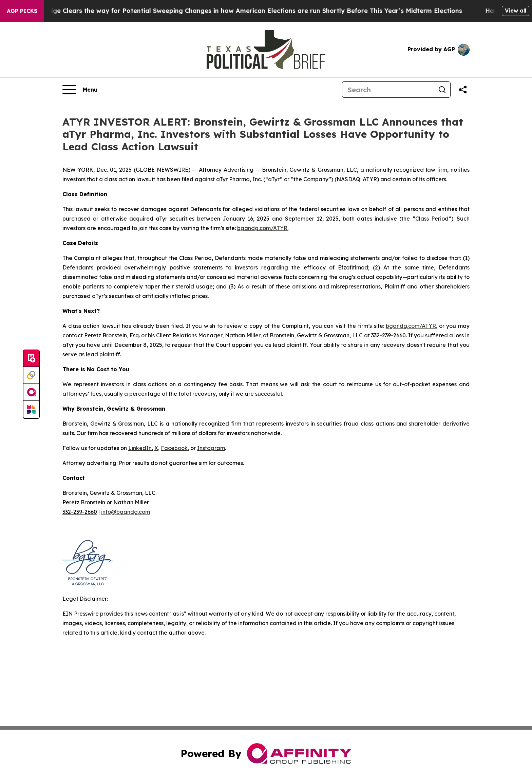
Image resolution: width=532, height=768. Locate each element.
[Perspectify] (31, 376)
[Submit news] (31, 359)
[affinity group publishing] (31, 393)
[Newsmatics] (31, 410)
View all (516, 11)
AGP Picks (22, 11)
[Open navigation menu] (80, 90)
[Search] (388, 90)
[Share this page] (463, 90)
